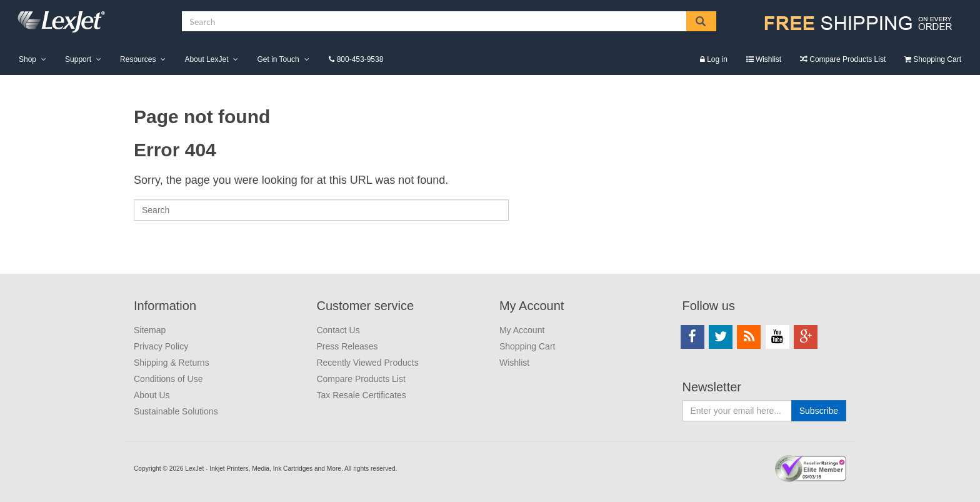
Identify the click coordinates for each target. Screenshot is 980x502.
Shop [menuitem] (27, 59)
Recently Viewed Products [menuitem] (367, 363)
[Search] (321, 210)
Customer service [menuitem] (365, 306)
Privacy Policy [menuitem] (161, 346)
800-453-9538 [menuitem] (360, 59)
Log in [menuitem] (717, 59)
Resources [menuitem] (138, 59)
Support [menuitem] (78, 59)
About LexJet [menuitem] (206, 59)
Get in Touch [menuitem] (278, 59)
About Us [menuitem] (152, 395)
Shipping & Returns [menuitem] (172, 363)
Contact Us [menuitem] (338, 330)
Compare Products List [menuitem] (847, 59)
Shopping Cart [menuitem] (937, 59)
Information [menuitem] (165, 306)
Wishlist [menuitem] (768, 59)
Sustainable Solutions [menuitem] (176, 411)
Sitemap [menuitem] (150, 330)
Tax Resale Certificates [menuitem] (361, 395)
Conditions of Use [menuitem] (168, 379)
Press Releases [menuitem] (347, 346)
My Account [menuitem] (532, 306)
